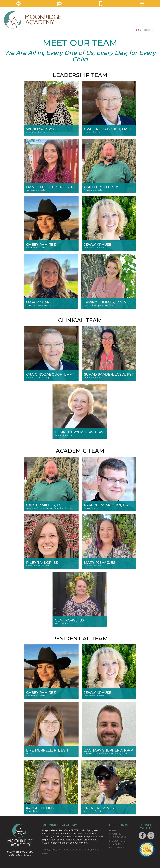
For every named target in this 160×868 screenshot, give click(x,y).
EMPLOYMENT (117, 848)
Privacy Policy (50, 850)
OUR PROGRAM (118, 837)
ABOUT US (115, 834)
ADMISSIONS (116, 844)
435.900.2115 (144, 30)
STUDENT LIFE (117, 841)
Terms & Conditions (73, 850)
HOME (113, 831)
